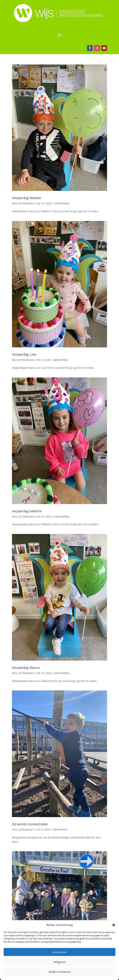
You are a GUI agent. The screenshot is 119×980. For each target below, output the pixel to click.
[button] (114, 925)
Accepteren (60, 952)
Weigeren (60, 962)
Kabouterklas (62, 203)
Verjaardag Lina (24, 354)
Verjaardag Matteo (26, 198)
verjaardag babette (27, 511)
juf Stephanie (26, 203)
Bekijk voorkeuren (60, 972)
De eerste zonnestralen (30, 824)
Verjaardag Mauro (26, 668)
